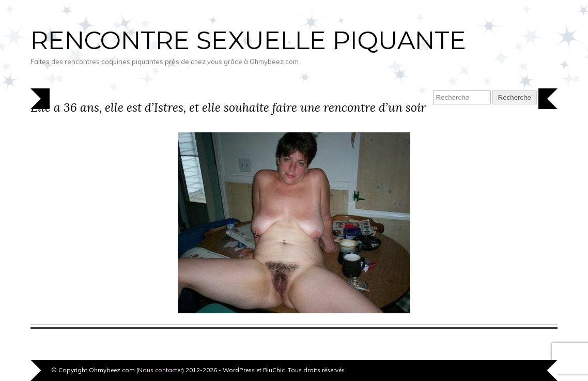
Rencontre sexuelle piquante (248, 40)
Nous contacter (160, 370)
